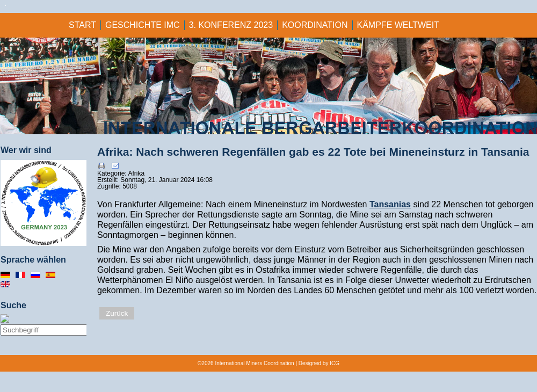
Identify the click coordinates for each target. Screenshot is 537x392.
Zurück (117, 313)
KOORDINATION (315, 25)
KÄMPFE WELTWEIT (398, 25)
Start (82, 25)
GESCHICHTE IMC (143, 25)
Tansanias (390, 204)
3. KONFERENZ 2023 (231, 25)
